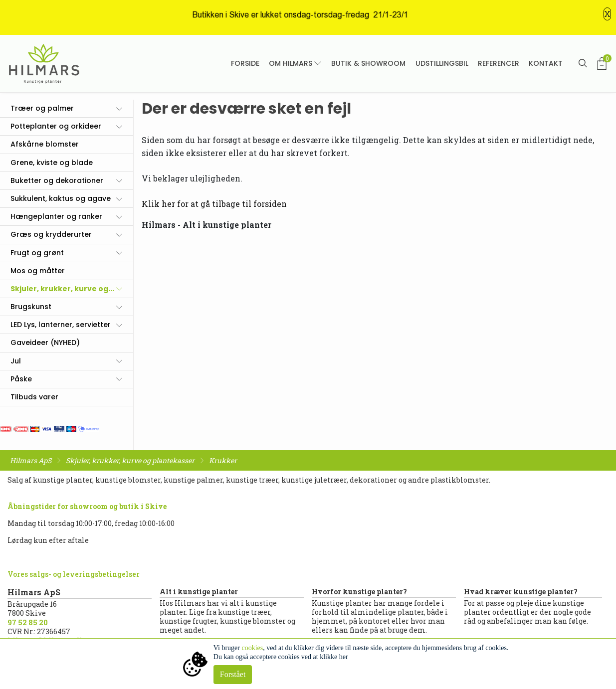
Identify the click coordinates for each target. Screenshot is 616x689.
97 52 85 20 (28, 622)
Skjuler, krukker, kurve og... (62, 289)
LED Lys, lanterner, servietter (61, 325)
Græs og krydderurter (51, 234)
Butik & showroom (368, 63)
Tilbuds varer (34, 397)
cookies (252, 648)
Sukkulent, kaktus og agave (61, 198)
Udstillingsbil (442, 63)
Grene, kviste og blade (52, 163)
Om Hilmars (291, 63)
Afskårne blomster (45, 144)
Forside (245, 63)
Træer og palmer (42, 108)
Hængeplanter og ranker (56, 216)
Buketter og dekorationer (57, 180)
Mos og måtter (38, 271)
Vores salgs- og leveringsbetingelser (74, 574)
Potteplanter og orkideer (56, 126)
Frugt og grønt (37, 253)
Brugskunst (31, 307)
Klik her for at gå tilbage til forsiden (214, 204)
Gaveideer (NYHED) (45, 343)
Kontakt (546, 63)
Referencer (499, 63)
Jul (16, 361)
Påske (21, 379)
